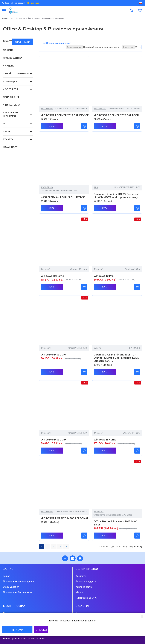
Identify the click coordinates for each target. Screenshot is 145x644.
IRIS (96, 187)
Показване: (128, 47)
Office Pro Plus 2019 (53, 440)
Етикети (8, 139)
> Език (7, 131)
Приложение (11, 97)
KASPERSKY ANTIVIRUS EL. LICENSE (63, 197)
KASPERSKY (47, 187)
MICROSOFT (47, 109)
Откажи (41, 630)
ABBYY (98, 348)
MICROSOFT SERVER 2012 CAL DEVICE (65, 115)
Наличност (10, 147)
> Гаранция (10, 81)
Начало (6, 18)
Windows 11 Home (105, 440)
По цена (8, 50)
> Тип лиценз (11, 105)
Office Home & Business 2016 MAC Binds (115, 523)
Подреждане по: (74, 47)
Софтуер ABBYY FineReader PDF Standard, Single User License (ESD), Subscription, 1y (116, 358)
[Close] (142, 616)
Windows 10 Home (52, 276)
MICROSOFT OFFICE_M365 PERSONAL (65, 518)
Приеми (18, 630)
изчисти (24, 42)
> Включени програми (10, 114)
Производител (13, 58)
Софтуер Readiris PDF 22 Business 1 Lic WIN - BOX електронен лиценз (117, 196)
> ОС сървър (11, 89)
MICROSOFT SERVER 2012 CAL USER (116, 115)
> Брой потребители (16, 74)
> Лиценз (9, 66)
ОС (5, 124)
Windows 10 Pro (104, 276)
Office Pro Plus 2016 (53, 355)
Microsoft (46, 269)
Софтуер (18, 18)
